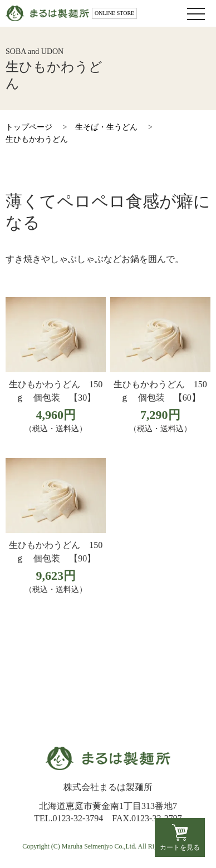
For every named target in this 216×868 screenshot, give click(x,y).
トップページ (29, 127)
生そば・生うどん (106, 127)
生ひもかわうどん (37, 139)
